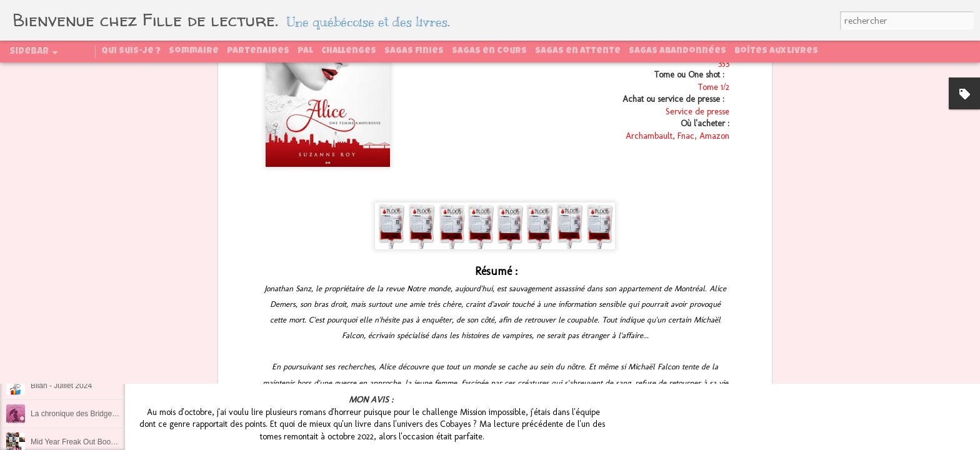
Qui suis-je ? (131, 51)
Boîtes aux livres (776, 51)
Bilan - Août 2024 (59, 329)
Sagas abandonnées (677, 51)
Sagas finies (414, 51)
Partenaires (258, 51)
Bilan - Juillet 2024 (61, 386)
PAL (305, 51)
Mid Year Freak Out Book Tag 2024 (89, 442)
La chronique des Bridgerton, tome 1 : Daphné (107, 414)
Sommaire (194, 51)
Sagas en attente (578, 51)
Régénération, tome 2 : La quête (84, 357)
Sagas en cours (489, 51)
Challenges (349, 51)
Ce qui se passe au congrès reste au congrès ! (108, 301)
